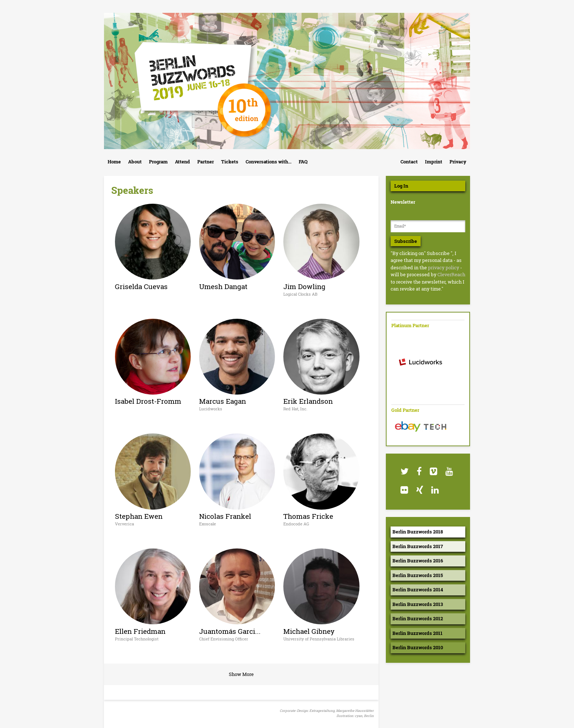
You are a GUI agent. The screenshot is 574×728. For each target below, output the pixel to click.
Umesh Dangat (223, 286)
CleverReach (451, 274)
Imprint (434, 162)
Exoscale (208, 524)
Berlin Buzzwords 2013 (418, 604)
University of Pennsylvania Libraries (319, 639)
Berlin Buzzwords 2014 (418, 590)
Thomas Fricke (308, 516)
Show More (241, 674)
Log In (401, 186)
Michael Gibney (309, 631)
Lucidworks (211, 409)
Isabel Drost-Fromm (148, 401)
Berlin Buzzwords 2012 (418, 618)
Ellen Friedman (140, 631)
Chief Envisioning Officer (224, 639)
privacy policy (443, 267)
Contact (409, 162)
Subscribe (406, 241)
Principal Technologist (137, 639)
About (135, 162)
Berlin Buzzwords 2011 (418, 633)
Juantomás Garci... (230, 631)
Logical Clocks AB (300, 294)
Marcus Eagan (223, 401)
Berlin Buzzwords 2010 (418, 647)
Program (158, 162)
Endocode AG (296, 524)
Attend (182, 162)
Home (114, 162)
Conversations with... (269, 162)
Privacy (458, 162)
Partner (206, 162)
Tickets (230, 162)
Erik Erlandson (308, 401)
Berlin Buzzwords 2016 (418, 561)
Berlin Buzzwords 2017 (418, 546)
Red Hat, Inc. (295, 409)
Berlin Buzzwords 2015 (418, 575)
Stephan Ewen (139, 516)
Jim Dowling (304, 286)
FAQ (303, 162)
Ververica (124, 524)
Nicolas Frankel (225, 516)
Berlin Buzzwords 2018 (418, 532)
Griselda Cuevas (141, 286)
